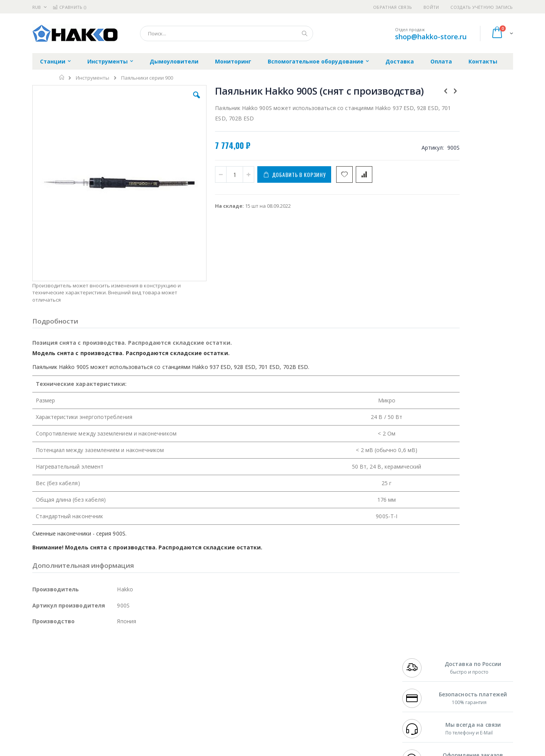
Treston (41, 704)
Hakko (40, 652)
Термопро (118, 659)
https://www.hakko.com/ (154, 751)
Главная (62, 77)
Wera (92, 719)
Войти (431, 7)
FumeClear (63, 659)
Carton (118, 689)
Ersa (60, 652)
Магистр (148, 659)
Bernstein (44, 719)
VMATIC (124, 704)
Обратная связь (392, 7)
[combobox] (227, 33)
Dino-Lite (93, 689)
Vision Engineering (54, 689)
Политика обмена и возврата (233, 667)
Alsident (137, 652)
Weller (113, 652)
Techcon (98, 704)
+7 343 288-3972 (419, 667)
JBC (76, 652)
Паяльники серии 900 (147, 78)
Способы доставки (342, 667)
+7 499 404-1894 (419, 652)
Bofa (38, 659)
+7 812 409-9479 (419, 659)
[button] (169, 101)
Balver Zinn (46, 674)
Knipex (70, 719)
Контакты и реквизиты (348, 652)
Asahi (115, 674)
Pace (93, 652)
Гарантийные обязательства (232, 652)
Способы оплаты (340, 682)
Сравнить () (69, 7)
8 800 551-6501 (421, 674)
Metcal (91, 659)
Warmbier (69, 704)
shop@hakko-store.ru (431, 37)
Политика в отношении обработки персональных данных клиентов (239, 686)
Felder (94, 674)
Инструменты (92, 78)
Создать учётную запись (482, 7)
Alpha (73, 674)
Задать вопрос (215, 704)
